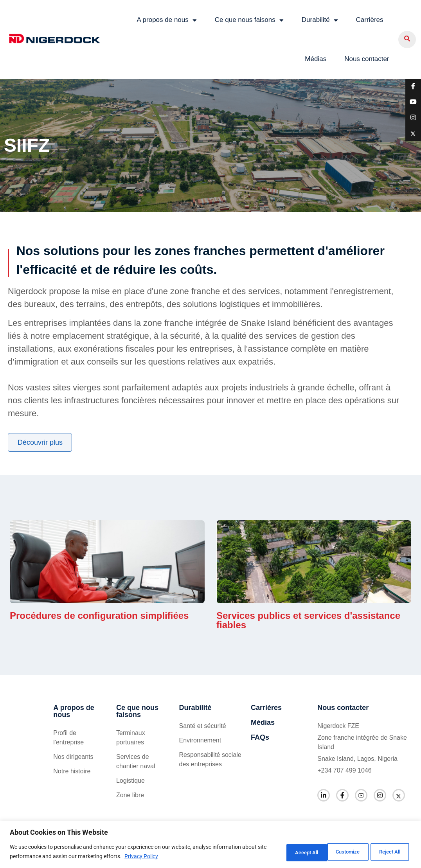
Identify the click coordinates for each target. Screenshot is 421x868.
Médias (316, 58)
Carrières (370, 19)
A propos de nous (167, 20)
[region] (210, 845)
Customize (286, 852)
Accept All (387, 852)
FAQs (260, 737)
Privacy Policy (167, 857)
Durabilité (320, 20)
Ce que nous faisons (249, 20)
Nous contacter (367, 58)
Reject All (337, 852)
